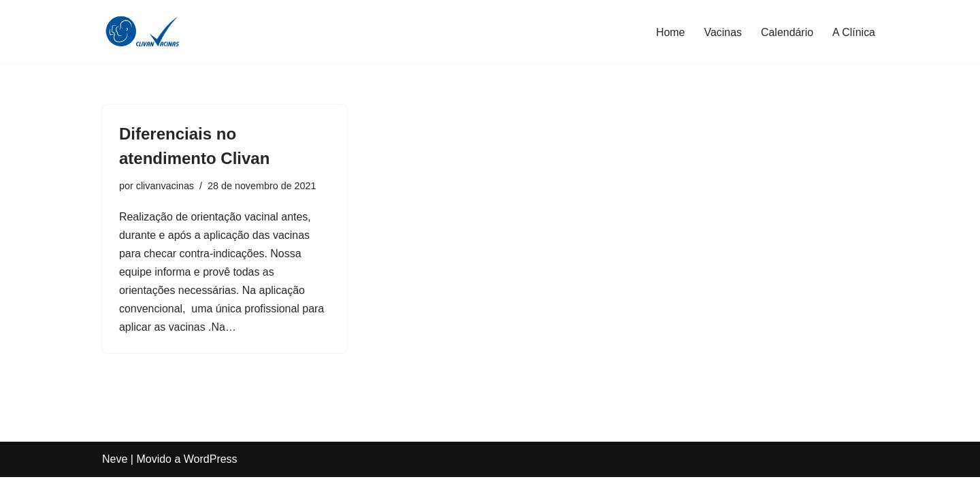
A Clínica (854, 32)
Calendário (786, 32)
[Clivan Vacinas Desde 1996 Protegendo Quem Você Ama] (143, 32)
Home (670, 32)
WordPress (211, 473)
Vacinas (723, 32)
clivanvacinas (165, 186)
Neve (115, 473)
